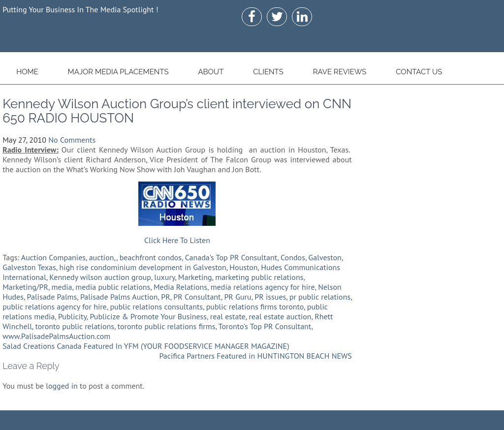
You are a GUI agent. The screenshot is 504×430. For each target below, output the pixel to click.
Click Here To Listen (177, 240)
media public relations (113, 287)
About (211, 72)
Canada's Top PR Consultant (231, 257)
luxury (164, 277)
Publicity (72, 316)
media (62, 287)
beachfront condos (151, 257)
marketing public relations (259, 277)
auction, (103, 257)
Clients (268, 72)
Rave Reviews (340, 72)
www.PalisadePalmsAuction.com (56, 336)
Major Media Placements (118, 72)
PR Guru (237, 297)
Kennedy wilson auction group (100, 277)
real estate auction (280, 316)
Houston (243, 267)
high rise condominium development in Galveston (142, 267)
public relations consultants (156, 307)
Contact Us (419, 72)
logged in (62, 386)
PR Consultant (197, 297)
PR (165, 297)
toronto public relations (75, 326)
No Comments (72, 140)
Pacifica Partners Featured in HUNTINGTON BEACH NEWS (255, 356)
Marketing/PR (25, 287)
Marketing (195, 277)
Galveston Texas (29, 267)
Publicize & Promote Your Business (148, 316)
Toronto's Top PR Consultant (265, 326)
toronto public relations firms (167, 326)
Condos (293, 257)
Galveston (325, 257)
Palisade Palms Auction (119, 297)
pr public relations (320, 297)
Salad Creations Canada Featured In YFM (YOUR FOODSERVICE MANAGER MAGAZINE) (146, 346)
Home (27, 72)
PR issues (270, 297)
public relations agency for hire (55, 307)
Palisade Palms (52, 297)
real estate (228, 316)
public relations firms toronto (255, 307)
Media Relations (180, 287)
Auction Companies (53, 257)
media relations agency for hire (263, 287)
